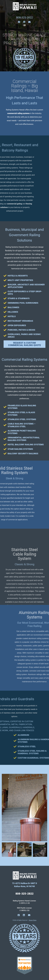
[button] (24, 25)
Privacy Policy (33, 920)
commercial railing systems (19, 113)
